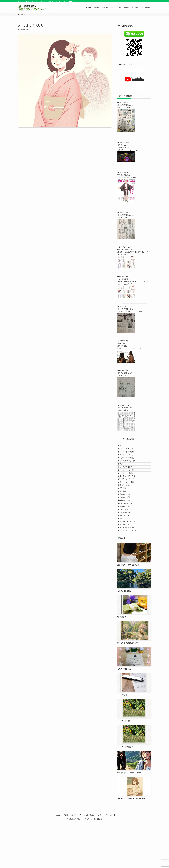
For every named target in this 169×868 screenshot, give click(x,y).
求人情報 (100, 861)
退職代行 (123, 557)
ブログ (122, 474)
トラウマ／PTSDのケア (128, 470)
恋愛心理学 (124, 516)
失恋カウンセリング (127, 507)
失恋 (80, 861)
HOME (58, 861)
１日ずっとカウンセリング (129, 576)
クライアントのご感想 (128, 456)
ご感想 (86, 861)
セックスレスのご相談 (128, 465)
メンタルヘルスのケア (128, 483)
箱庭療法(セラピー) (127, 534)
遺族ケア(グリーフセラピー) (130, 562)
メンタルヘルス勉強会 (128, 488)
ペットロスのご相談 (127, 479)
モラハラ (73, 861)
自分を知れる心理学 (127, 543)
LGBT (122, 446)
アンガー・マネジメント (129, 451)
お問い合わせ (109, 861)
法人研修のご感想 (126, 525)
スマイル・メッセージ (128, 460)
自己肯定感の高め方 (127, 548)
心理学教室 (124, 511)
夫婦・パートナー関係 (128, 502)
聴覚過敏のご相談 (126, 539)
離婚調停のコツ (125, 567)
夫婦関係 (65, 861)
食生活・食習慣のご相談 (129, 571)
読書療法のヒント (126, 553)
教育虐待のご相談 (126, 520)
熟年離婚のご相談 (126, 530)
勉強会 (92, 861)
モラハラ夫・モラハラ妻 (129, 493)
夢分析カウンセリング (128, 497)
